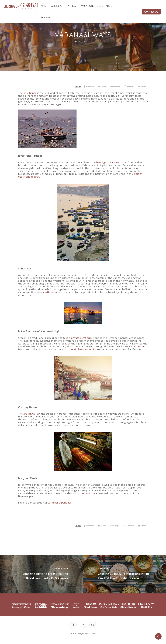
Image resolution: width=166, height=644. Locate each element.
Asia (45, 6)
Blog (100, 6)
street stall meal (88, 493)
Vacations (88, 6)
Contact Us (151, 12)
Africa (73, 6)
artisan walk (30, 414)
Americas (58, 6)
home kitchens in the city (81, 349)
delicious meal (139, 346)
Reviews (46, 17)
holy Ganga (30, 93)
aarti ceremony (52, 292)
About (110, 6)
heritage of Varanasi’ (108, 162)
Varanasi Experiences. (60, 503)
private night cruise (82, 338)
